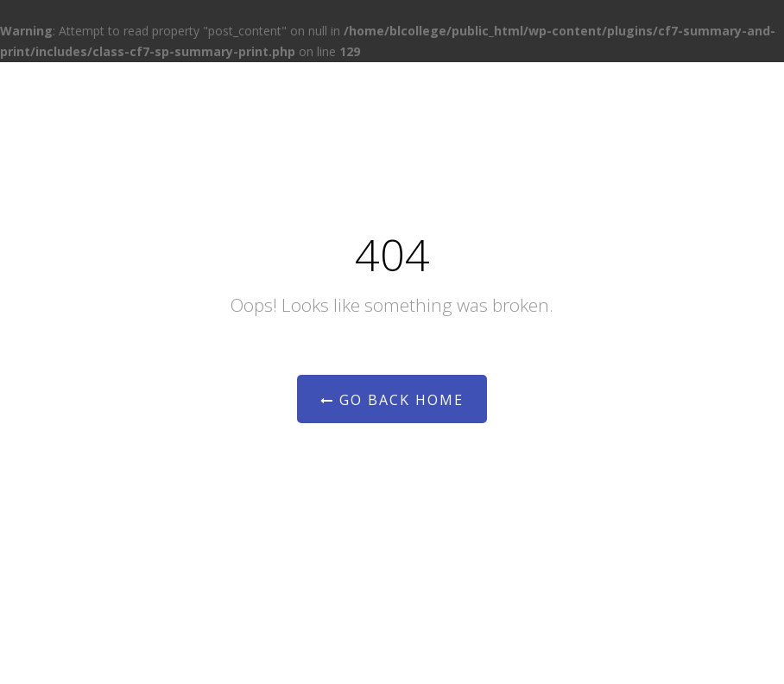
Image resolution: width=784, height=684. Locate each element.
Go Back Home (392, 400)
